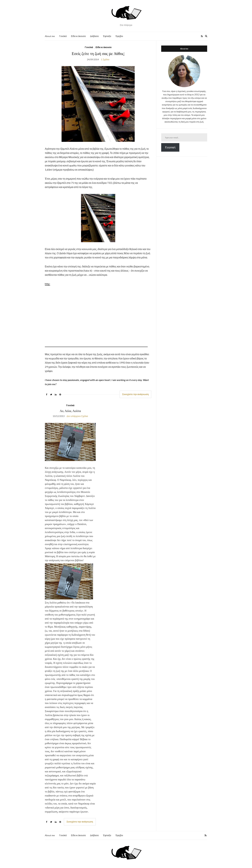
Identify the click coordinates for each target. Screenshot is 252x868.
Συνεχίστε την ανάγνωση (136, 394)
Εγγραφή (170, 147)
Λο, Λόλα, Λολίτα (70, 411)
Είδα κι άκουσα (78, 36)
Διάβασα (94, 36)
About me (50, 36)
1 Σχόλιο (105, 59)
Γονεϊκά (63, 36)
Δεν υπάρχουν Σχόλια (77, 416)
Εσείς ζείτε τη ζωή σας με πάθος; (98, 53)
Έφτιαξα (107, 36)
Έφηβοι (119, 36)
